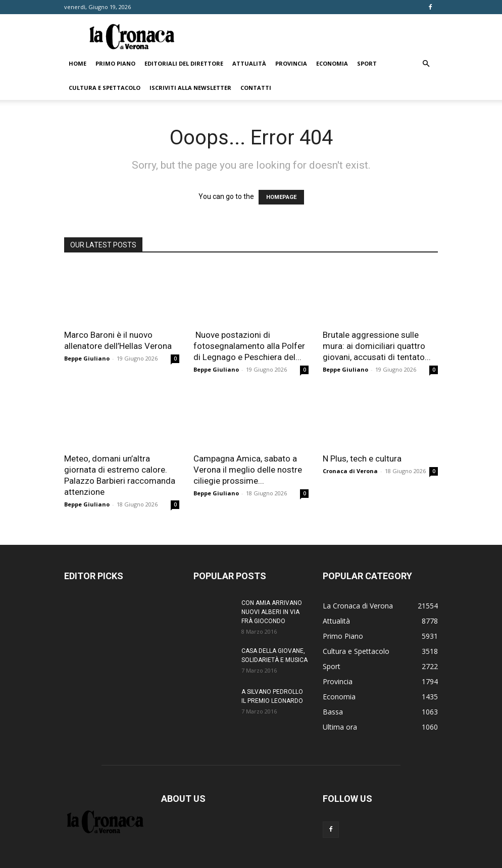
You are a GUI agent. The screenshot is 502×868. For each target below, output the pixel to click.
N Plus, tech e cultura (362, 458)
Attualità (249, 63)
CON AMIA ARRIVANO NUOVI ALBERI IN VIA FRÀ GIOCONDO (272, 612)
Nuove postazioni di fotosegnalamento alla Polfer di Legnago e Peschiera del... (249, 346)
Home (78, 63)
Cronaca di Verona (350, 471)
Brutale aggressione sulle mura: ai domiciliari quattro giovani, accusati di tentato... (377, 346)
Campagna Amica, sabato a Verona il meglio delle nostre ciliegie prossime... (248, 470)
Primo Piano (115, 63)
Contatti (256, 88)
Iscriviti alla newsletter (190, 88)
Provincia (291, 63)
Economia (332, 63)
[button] (426, 64)
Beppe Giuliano (87, 358)
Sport (367, 63)
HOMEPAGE (281, 197)
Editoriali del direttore (184, 63)
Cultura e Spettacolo (105, 88)
